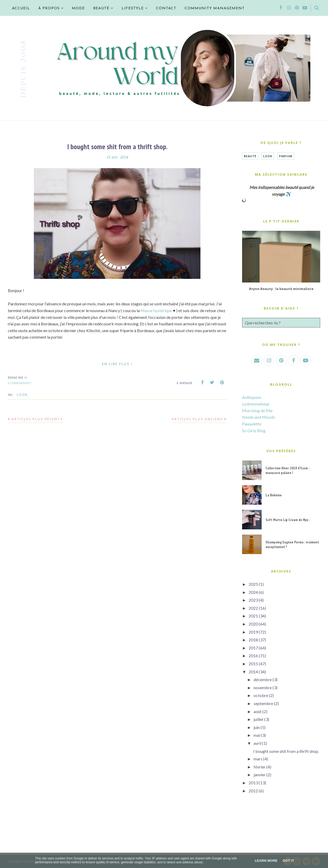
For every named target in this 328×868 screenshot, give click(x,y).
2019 (253, 632)
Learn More (266, 861)
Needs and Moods (258, 417)
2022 (253, 608)
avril (257, 743)
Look (22, 395)
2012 (253, 791)
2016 (253, 656)
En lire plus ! (117, 364)
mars (258, 759)
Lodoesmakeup (256, 404)
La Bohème (274, 495)
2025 (253, 584)
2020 (253, 624)
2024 (253, 592)
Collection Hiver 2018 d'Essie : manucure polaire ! (288, 470)
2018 (253, 640)
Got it (288, 861)
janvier (260, 775)
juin (257, 727)
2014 (253, 672)
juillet (258, 719)
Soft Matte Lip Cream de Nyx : (288, 520)
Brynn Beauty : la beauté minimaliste (281, 289)
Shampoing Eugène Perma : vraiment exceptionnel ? (292, 544)
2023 (253, 600)
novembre (263, 688)
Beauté (250, 156)
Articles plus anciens (197, 419)
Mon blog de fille (257, 410)
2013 (253, 783)
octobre (261, 695)
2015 (253, 664)
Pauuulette (252, 424)
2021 (253, 616)
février (260, 767)
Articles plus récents (37, 419)
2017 (253, 648)
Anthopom (252, 397)
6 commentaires (20, 383)
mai (257, 735)
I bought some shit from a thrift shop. (117, 146)
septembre (263, 703)
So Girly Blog (254, 430)
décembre (263, 679)
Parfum (286, 156)
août (258, 711)
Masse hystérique (156, 310)
